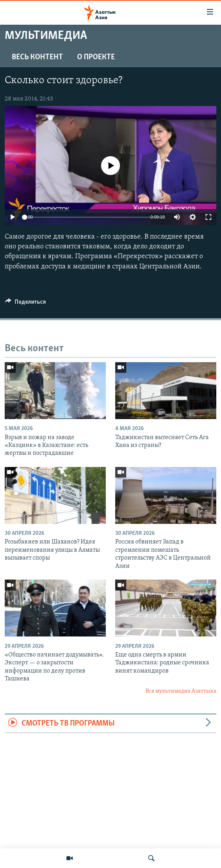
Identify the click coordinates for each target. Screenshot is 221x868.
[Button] (26, 304)
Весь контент (37, 57)
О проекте (96, 57)
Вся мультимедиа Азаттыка (181, 691)
